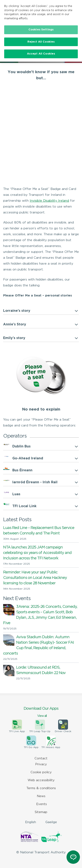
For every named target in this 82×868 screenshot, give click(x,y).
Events (42, 804)
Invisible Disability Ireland (49, 201)
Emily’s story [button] (14, 338)
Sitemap (41, 812)
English (31, 822)
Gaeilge (51, 822)
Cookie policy (41, 772)
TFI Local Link (24, 506)
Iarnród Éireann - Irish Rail (35, 482)
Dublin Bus (21, 446)
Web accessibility (41, 780)
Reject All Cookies (41, 42)
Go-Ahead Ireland (28, 458)
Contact (41, 758)
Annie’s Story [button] (15, 324)
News (41, 796)
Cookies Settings (41, 30)
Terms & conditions (41, 788)
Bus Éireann (22, 470)
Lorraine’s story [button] (17, 311)
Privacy (41, 764)
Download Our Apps (41, 712)
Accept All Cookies (41, 54)
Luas (16, 494)
